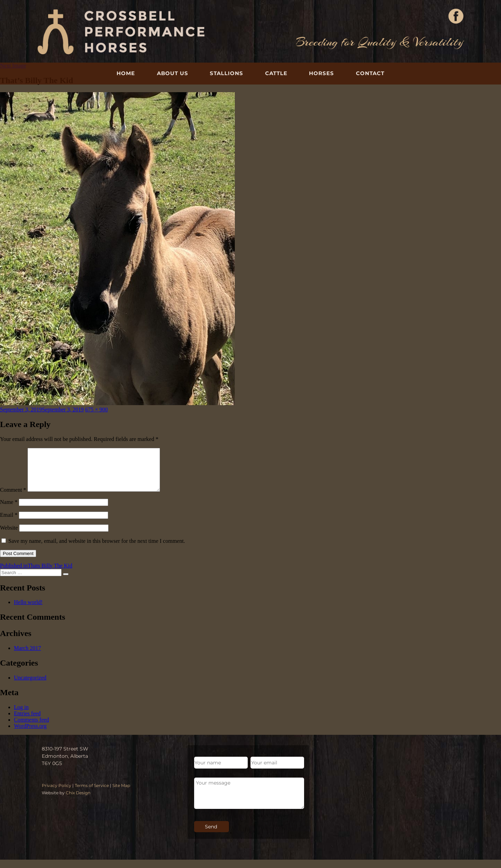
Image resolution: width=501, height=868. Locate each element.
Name (9, 510)
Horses (321, 73)
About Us (173, 73)
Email (9, 523)
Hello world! (28, 610)
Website (9, 536)
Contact (370, 73)
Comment (13, 498)
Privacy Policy (57, 794)
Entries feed (27, 722)
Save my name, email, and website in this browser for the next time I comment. (97, 549)
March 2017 (27, 656)
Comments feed (31, 728)
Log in (21, 716)
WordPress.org (30, 734)
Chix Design (78, 801)
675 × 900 (97, 409)
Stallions (226, 73)
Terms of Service (92, 794)
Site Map (121, 794)
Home (126, 73)
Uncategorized (30, 686)
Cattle (276, 73)
